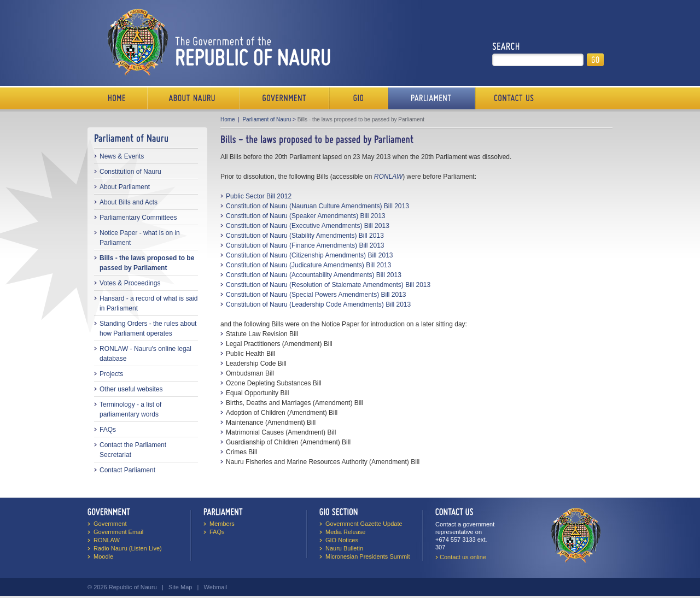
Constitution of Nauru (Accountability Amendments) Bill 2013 (314, 275)
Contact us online (463, 557)
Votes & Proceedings (130, 283)
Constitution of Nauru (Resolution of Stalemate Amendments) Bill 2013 (328, 285)
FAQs (108, 430)
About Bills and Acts (129, 202)
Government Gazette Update (364, 524)
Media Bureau (359, 98)
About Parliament (125, 187)
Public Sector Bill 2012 (259, 196)
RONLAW (107, 540)
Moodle (103, 556)
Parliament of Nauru (267, 119)
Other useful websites (131, 389)
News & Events (122, 156)
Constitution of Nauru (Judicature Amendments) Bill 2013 (308, 265)
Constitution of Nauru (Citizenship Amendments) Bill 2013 (309, 255)
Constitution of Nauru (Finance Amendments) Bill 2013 (305, 245)
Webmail (216, 587)
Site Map (180, 587)
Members (222, 524)
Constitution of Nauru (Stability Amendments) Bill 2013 (305, 236)
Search (506, 46)
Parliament (432, 98)
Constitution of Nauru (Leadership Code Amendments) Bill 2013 (318, 304)
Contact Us (511, 98)
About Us (194, 98)
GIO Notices (342, 540)
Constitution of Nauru (130, 172)
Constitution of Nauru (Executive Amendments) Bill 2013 (308, 226)
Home (118, 98)
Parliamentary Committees (138, 218)
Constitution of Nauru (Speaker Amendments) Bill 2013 (306, 216)
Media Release (345, 532)
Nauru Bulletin (344, 548)
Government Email (118, 532)
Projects (111, 374)
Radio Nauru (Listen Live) (128, 548)
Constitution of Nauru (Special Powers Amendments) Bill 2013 (316, 295)
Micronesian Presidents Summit (368, 556)
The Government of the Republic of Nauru (217, 42)
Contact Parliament (127, 470)
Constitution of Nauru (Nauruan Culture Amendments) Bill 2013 (317, 206)
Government (284, 98)
